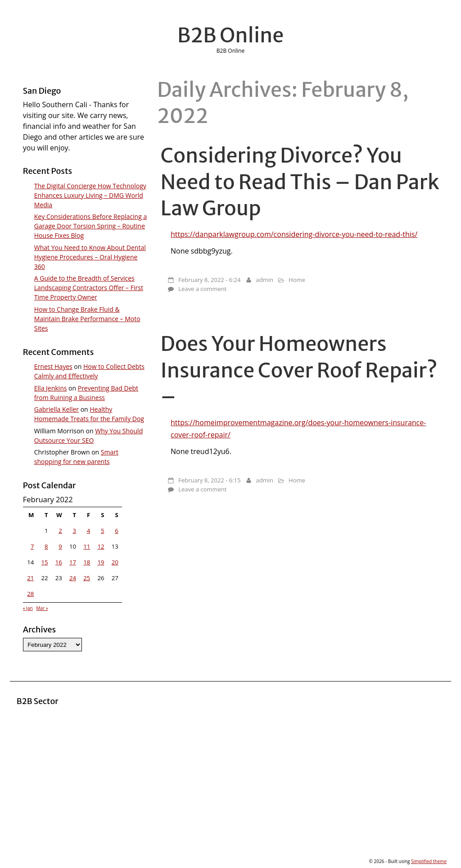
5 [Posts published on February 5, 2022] (103, 531)
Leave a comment (202, 289)
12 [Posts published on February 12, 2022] (101, 546)
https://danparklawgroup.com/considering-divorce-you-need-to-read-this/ (294, 234)
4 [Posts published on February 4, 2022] (89, 531)
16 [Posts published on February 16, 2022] (59, 562)
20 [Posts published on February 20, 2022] (115, 562)
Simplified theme (429, 861)
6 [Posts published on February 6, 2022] (117, 531)
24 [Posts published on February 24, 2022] (73, 578)
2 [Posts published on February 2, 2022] (60, 531)
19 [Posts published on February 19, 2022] (101, 562)
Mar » (42, 608)
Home (297, 280)
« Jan (28, 608)
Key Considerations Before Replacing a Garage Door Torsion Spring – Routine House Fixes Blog (90, 226)
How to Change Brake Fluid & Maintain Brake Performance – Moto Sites (87, 319)
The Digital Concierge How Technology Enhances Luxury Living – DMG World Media (90, 195)
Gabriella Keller (56, 409)
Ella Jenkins (51, 388)
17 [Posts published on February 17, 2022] (73, 562)
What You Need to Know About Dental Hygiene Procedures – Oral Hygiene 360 (90, 257)
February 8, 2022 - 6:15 (209, 480)
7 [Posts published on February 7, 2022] (32, 546)
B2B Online (231, 35)
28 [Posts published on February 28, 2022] (30, 594)
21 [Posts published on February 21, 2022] (30, 578)
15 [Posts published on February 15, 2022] (45, 562)
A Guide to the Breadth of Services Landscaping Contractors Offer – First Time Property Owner (89, 288)
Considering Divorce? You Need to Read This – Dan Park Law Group (300, 182)
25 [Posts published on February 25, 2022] (87, 578)
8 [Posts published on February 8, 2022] (46, 546)
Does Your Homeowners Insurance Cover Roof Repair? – (299, 370)
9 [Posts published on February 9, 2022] (60, 546)
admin (265, 280)
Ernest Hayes (53, 366)
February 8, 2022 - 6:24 (209, 280)
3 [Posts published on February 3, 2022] (75, 531)
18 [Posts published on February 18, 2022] (87, 562)
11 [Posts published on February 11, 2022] (87, 546)
